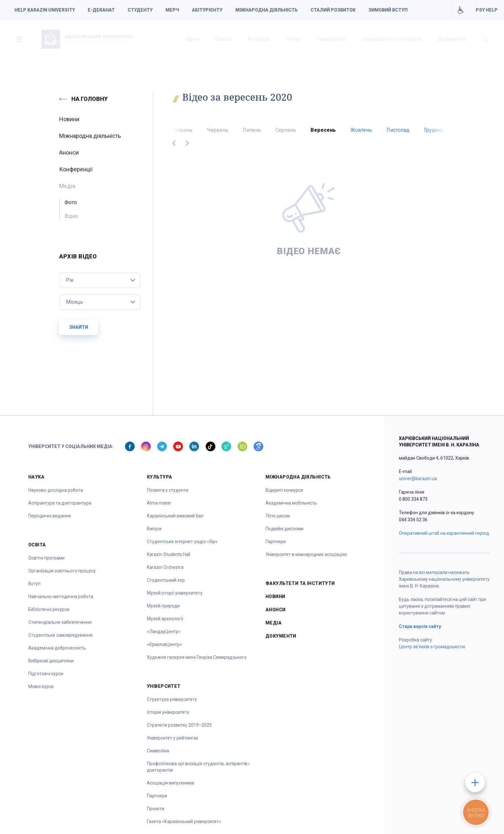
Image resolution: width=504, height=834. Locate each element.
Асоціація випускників (171, 783)
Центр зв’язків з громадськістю (432, 647)
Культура (259, 39)
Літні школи (278, 516)
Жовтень (361, 130)
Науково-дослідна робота (56, 490)
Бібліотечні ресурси (49, 609)
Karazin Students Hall (169, 554)
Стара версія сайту (420, 626)
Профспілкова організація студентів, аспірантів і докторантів (198, 767)
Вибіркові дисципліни (51, 661)
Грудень (434, 130)
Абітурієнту (207, 10)
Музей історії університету (175, 593)
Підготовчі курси (46, 674)
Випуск (154, 529)
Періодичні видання (50, 516)
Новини (69, 119)
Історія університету (168, 712)
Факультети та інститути (392, 39)
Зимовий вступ (388, 10)
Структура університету (172, 699)
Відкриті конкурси (284, 490)
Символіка (158, 751)
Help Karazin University (45, 10)
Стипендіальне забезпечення (60, 622)
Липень (252, 130)
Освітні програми (46, 558)
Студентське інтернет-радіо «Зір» (182, 542)
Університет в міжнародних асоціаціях (306, 554)
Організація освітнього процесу (62, 571)
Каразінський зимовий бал (175, 516)
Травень (183, 130)
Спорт (294, 39)
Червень (218, 130)
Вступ (34, 584)
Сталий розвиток (333, 10)
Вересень (323, 130)
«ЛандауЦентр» (164, 632)
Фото (71, 202)
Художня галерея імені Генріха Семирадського (197, 657)
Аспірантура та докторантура (60, 503)
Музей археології (165, 619)
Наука (192, 39)
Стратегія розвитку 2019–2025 (179, 725)
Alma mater (159, 503)
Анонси (69, 152)
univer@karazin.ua (418, 479)
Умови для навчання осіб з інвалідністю (460, 10)
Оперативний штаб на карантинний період (444, 533)
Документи (452, 39)
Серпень (286, 130)
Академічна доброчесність (57, 648)
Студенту (140, 10)
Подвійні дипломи (284, 529)
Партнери (157, 796)
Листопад (398, 130)
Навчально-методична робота (61, 596)
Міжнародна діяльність (266, 10)
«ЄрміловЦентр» (164, 644)
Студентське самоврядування (60, 635)
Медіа (274, 623)
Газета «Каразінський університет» (184, 821)
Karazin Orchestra (165, 567)
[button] (19, 39)
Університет (332, 39)
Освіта (223, 39)
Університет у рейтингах (173, 738)
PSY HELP (487, 10)
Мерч (172, 10)
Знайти (79, 327)
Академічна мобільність (291, 503)
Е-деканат (101, 10)
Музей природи (163, 606)
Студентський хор (166, 580)
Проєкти (156, 809)
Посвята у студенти (168, 490)
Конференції (76, 169)
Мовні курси (41, 686)
